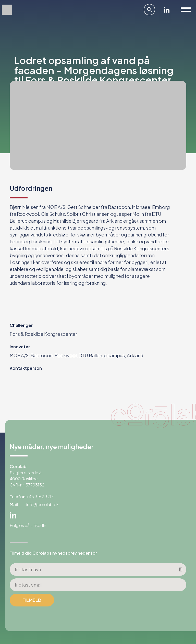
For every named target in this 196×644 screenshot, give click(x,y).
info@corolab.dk (42, 504)
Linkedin (167, 10)
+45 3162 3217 (40, 497)
